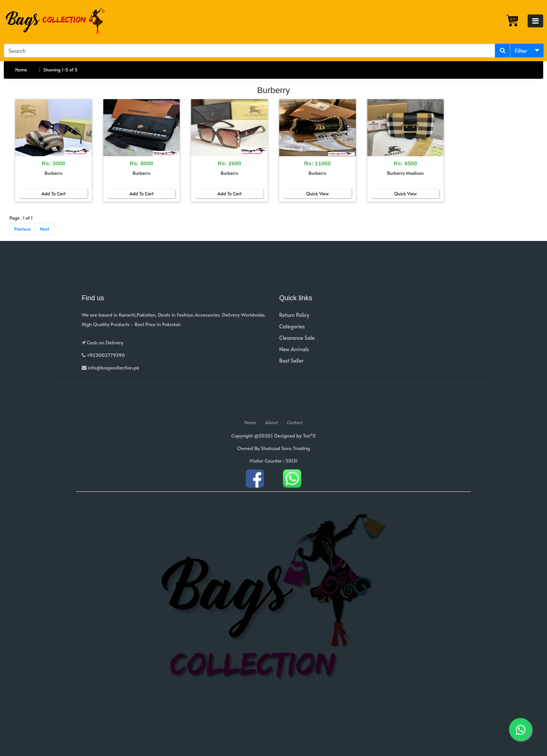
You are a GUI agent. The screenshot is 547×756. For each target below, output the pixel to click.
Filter (521, 50)
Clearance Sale (297, 338)
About (271, 422)
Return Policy (294, 315)
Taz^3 (309, 436)
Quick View (318, 193)
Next (45, 229)
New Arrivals (294, 349)
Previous (22, 229)
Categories (292, 326)
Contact (295, 422)
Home (21, 70)
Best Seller (291, 361)
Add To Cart (54, 193)
